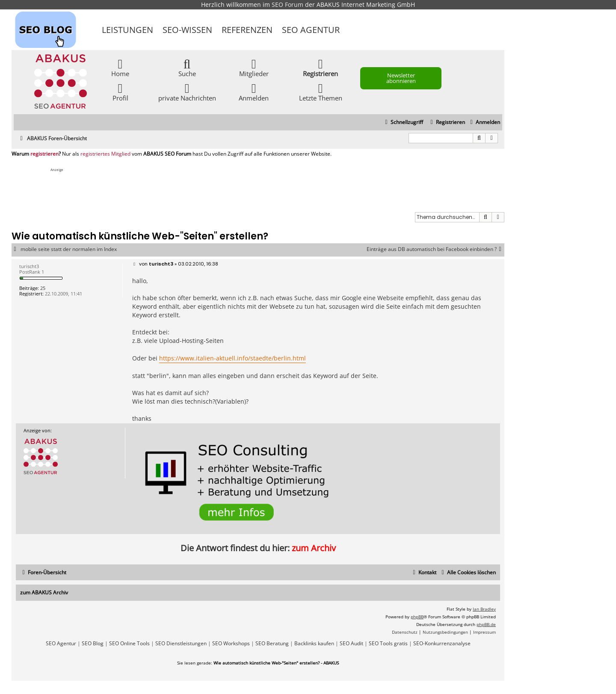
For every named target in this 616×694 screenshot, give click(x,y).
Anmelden (254, 92)
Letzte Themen (321, 92)
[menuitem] (484, 123)
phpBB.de (486, 624)
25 (43, 288)
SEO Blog (93, 644)
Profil (120, 92)
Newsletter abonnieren (401, 78)
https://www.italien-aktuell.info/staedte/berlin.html (232, 358)
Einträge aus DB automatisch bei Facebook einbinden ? (435, 249)
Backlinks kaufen (314, 644)
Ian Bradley (484, 609)
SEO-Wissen (187, 30)
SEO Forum (287, 4)
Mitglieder (254, 67)
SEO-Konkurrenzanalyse (442, 644)
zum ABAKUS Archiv (44, 592)
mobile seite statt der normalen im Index (69, 249)
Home (120, 67)
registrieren (44, 154)
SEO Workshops (231, 644)
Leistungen (127, 30)
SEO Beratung (272, 644)
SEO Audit (351, 644)
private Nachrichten (187, 92)
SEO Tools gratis (388, 644)
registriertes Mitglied (105, 154)
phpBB (417, 617)
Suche (187, 67)
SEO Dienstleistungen (181, 644)
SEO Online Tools (129, 644)
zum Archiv (314, 548)
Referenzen (247, 30)
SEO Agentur (311, 30)
